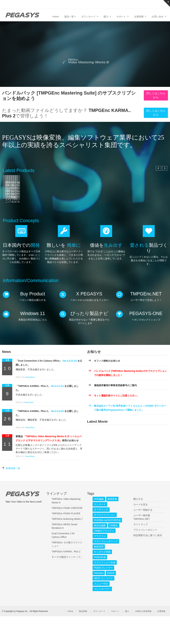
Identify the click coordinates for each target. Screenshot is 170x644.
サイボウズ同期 (102, 580)
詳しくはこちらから (156, 95)
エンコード (100, 532)
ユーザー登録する (143, 538)
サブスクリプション (105, 543)
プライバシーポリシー (145, 558)
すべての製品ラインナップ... (67, 585)
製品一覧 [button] (69, 17)
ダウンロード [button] (89, 17)
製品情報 (83, 639)
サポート (115, 639)
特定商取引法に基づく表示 (148, 563)
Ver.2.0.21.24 (70, 389)
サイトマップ (141, 552)
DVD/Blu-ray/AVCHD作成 (107, 548)
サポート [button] (122, 17)
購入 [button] (106, 17)
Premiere (99, 601)
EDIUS (111, 601)
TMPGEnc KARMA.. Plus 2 (66, 579)
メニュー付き (101, 611)
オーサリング (101, 537)
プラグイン (100, 564)
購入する (138, 527)
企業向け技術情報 (143, 639)
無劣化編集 (100, 553)
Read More (30, 405)
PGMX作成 (100, 585)
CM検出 (114, 553)
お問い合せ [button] (158, 17)
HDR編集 (99, 527)
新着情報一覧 (13, 496)
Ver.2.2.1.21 (57, 414)
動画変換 (112, 527)
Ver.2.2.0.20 (57, 439)
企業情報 (161, 639)
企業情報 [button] (139, 17)
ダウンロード (99, 639)
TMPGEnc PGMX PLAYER (66, 541)
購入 (127, 639)
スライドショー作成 (105, 590)
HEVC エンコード (104, 606)
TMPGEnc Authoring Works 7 (67, 547)
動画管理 (99, 574)
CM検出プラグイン (104, 559)
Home (56, 17)
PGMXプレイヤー (103, 596)
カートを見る (141, 532)
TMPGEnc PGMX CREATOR (67, 536)
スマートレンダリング (106, 569)
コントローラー (102, 617)
